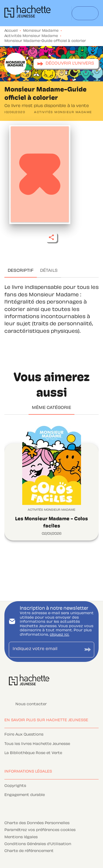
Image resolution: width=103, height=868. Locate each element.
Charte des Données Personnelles (37, 823)
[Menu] (85, 13)
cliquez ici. (59, 635)
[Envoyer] (88, 650)
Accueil (11, 31)
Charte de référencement (29, 851)
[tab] (21, 271)
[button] (66, 64)
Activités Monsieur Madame (31, 36)
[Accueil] (27, 13)
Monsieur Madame (41, 31)
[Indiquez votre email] (45, 650)
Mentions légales (21, 837)
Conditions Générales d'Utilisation (38, 844)
